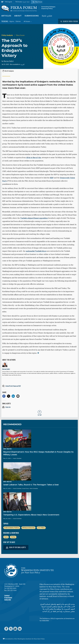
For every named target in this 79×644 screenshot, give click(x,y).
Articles (6, 16)
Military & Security (28, 528)
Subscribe (8, 600)
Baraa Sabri (9, 61)
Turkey (13, 537)
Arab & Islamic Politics (12, 528)
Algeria (12, 21)
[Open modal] (69, 21)
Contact (7, 596)
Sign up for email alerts (16, 547)
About (18, 16)
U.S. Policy (41, 528)
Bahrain (18, 21)
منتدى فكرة (47, 16)
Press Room (8, 598)
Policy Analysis (7, 35)
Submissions (32, 16)
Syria (6, 537)
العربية (22, 64)
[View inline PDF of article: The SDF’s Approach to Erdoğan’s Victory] (40, 386)
